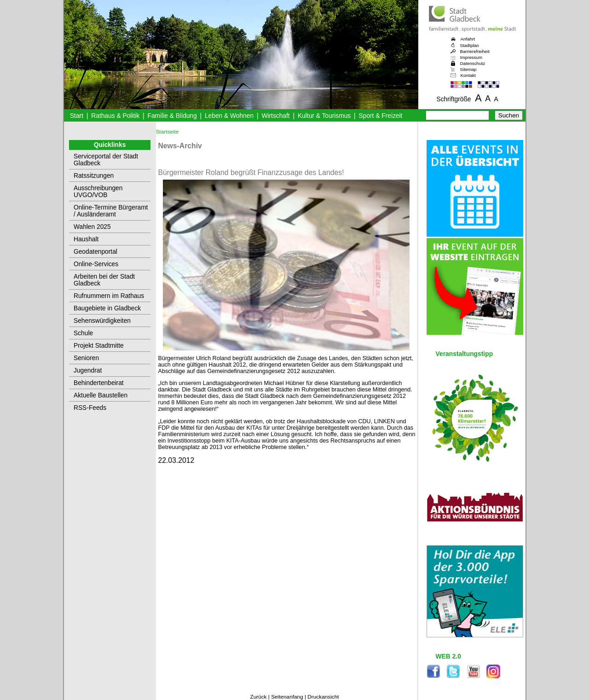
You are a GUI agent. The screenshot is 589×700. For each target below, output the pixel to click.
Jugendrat (88, 370)
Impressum (471, 57)
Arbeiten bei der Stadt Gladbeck (104, 280)
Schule (83, 333)
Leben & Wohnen (229, 116)
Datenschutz (473, 63)
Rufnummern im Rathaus (109, 296)
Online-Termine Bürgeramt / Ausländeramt (111, 211)
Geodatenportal (95, 252)
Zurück (258, 697)
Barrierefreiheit (475, 51)
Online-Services (96, 264)
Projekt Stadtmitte (99, 346)
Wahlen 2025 (92, 227)
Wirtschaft (275, 116)
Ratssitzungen (94, 176)
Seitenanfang (287, 697)
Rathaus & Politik (115, 116)
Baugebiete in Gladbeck (107, 308)
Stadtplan (470, 45)
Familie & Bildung (172, 116)
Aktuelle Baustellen (101, 395)
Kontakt (468, 75)
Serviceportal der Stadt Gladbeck (106, 160)
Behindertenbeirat (99, 383)
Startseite (167, 132)
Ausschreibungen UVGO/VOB (98, 192)
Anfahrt (468, 39)
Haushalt (86, 239)
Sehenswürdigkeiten (102, 321)
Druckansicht (323, 697)
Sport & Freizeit (381, 116)
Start (77, 116)
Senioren (86, 358)
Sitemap (468, 69)
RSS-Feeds (90, 408)
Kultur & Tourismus (324, 116)
